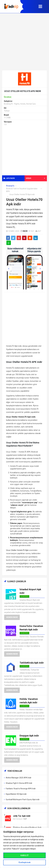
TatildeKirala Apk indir (32, 663)
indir (25, 231)
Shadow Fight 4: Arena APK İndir (19, 783)
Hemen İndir (12, 617)
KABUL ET (25, 855)
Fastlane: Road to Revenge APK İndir (21, 789)
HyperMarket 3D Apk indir (16, 794)
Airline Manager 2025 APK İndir (19, 778)
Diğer (35, 178)
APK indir (9, 178)
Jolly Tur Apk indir (22, 816)
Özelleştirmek (24, 862)
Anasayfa (10, 186)
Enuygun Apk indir (29, 736)
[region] (24, 848)
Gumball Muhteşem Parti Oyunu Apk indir (23, 800)
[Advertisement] (24, 42)
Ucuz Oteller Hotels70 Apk (17, 550)
